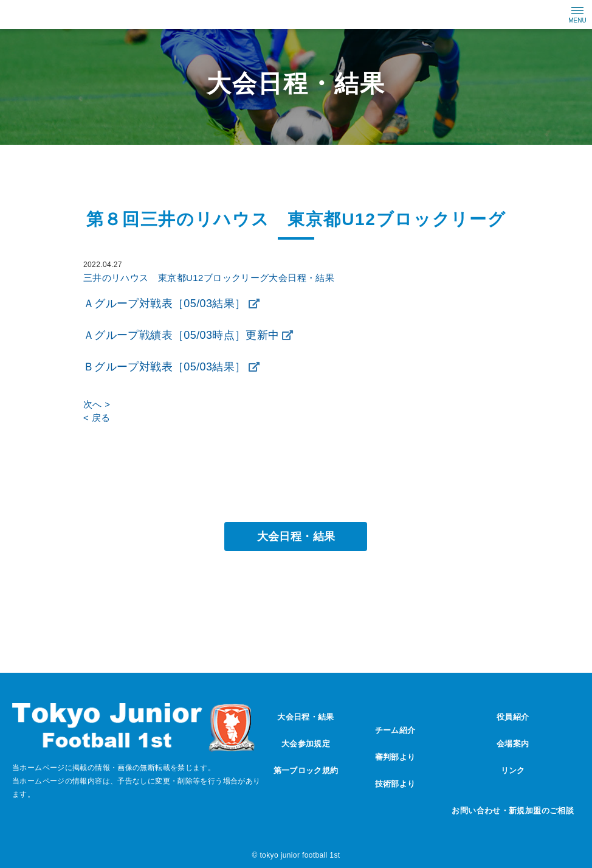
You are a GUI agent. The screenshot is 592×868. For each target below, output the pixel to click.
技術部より (395, 784)
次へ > (97, 404)
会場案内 (513, 744)
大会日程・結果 (296, 536)
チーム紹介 (395, 730)
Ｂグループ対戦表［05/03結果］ (164, 367)
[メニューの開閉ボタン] (577, 15)
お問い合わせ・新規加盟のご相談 (513, 811)
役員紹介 (513, 717)
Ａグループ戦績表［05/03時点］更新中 (181, 335)
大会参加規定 (306, 744)
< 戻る (97, 418)
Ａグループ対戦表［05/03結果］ (164, 304)
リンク (513, 770)
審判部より (395, 757)
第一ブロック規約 (306, 770)
